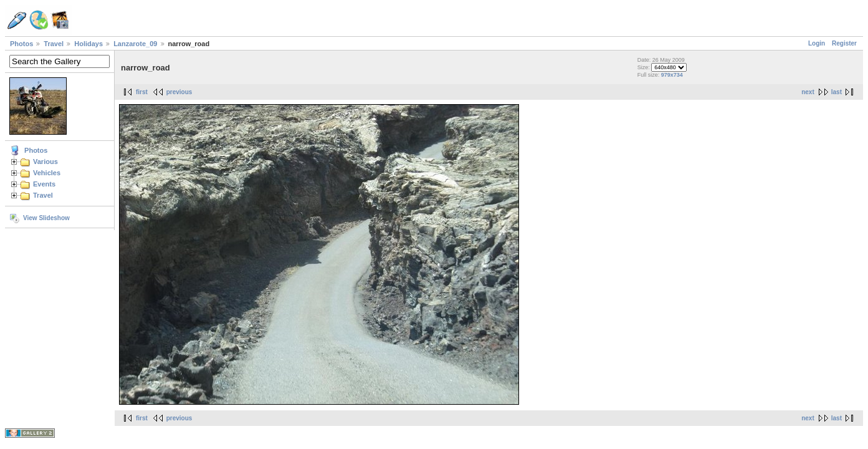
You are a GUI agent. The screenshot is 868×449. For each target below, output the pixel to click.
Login (817, 43)
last (837, 92)
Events (44, 184)
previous (179, 92)
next (808, 92)
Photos (21, 44)
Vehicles (47, 173)
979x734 (672, 75)
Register (844, 43)
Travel (54, 44)
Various (45, 162)
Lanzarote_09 (135, 44)
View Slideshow (46, 218)
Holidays (88, 44)
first (142, 92)
